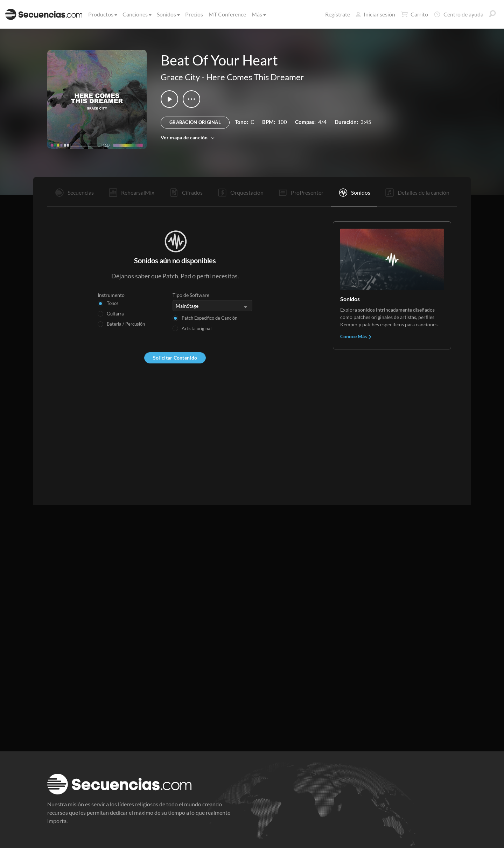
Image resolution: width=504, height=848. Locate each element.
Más (258, 14)
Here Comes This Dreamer (255, 77)
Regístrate (338, 14)
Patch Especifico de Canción (209, 318)
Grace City (180, 77)
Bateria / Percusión (126, 324)
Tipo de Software (191, 295)
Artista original (197, 328)
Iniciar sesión (375, 14)
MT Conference (227, 14)
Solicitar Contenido (175, 358)
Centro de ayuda (458, 14)
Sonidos (168, 14)
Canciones (136, 14)
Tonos (113, 303)
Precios (194, 14)
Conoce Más (356, 336)
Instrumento (111, 295)
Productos (102, 14)
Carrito (414, 14)
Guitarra (115, 314)
